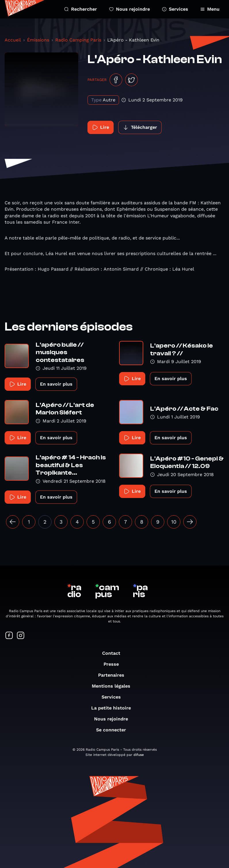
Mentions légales (114, 686)
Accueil (13, 40)
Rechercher (81, 9)
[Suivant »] (190, 522)
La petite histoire (114, 708)
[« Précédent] (13, 522)
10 (174, 522)
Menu (210, 9)
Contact (114, 653)
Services (175, 9)
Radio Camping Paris (78, 40)
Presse (114, 664)
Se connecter (114, 730)
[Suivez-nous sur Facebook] (9, 636)
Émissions (38, 40)
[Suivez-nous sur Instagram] (21, 636)
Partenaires (114, 675)
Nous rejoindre (129, 9)
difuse (139, 755)
